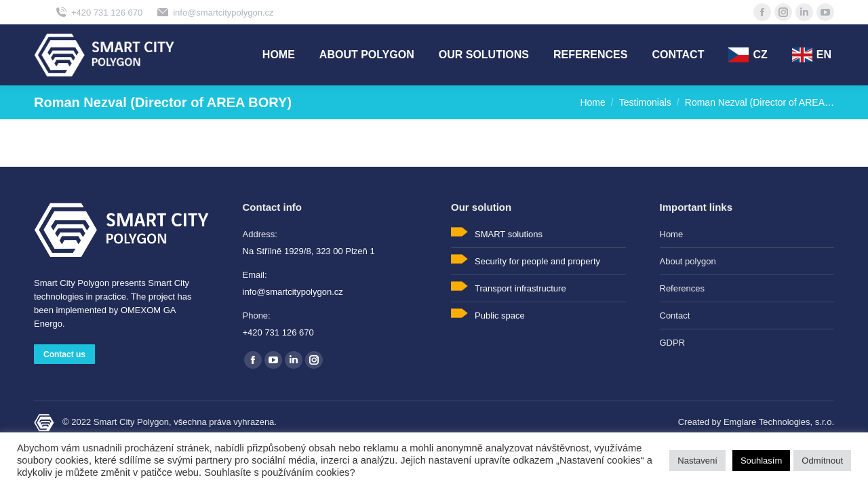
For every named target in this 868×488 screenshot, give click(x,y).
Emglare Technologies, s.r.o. (779, 422)
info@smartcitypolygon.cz (215, 12)
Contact (675, 316)
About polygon (688, 261)
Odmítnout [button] (822, 461)
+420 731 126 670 (98, 12)
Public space (500, 316)
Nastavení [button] (697, 461)
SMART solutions (509, 234)
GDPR (673, 343)
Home (672, 234)
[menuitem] (279, 55)
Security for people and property (537, 261)
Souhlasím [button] (761, 461)
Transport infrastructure (520, 288)
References (682, 288)
